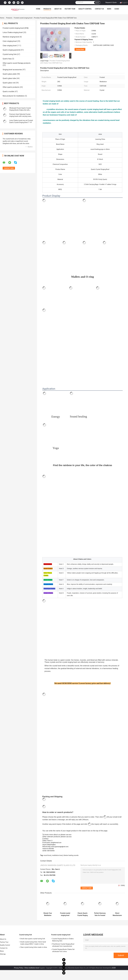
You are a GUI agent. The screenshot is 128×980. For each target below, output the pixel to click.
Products (47, 9)
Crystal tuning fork (10, 54)
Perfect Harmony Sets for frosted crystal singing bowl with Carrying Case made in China (100, 914)
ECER (114, 968)
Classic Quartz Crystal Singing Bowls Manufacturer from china (83, 914)
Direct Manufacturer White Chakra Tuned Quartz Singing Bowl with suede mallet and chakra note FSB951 (117, 914)
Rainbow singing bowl (11, 37)
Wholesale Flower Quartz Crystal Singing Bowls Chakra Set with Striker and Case (20, 110)
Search (97, 3)
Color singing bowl (10, 41)
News (109, 9)
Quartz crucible (8, 91)
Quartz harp (7, 59)
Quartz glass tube (9, 78)
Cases (117, 9)
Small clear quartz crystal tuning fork (33, 939)
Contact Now (80, 49)
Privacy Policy (19, 968)
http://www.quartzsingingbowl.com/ (58, 847)
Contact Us (99, 9)
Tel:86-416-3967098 (48, 849)
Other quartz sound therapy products (17, 63)
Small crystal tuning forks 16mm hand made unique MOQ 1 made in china (33, 943)
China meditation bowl (32, 968)
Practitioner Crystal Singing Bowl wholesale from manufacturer (63, 945)
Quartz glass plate (10, 74)
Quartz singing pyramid (11, 50)
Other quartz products (11, 87)
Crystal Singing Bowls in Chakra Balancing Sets (63, 940)
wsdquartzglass (51, 845)
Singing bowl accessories (12, 70)
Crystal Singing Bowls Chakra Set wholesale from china (63, 950)
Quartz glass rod (9, 83)
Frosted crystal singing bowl (23, 18)
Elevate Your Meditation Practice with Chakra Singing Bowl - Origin (48, 914)
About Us (58, 9)
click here (69, 835)
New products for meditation (13, 96)
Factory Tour (70, 9)
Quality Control (85, 9)
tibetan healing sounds (71, 855)
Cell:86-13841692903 (48, 851)
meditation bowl (57, 855)
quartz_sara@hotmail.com (54, 843)
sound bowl (47, 855)
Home (38, 9)
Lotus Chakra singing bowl (13, 32)
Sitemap (3, 954)
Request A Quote (111, 2)
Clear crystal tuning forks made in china (34, 947)
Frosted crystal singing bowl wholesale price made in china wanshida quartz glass (65, 914)
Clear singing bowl (10, 46)
